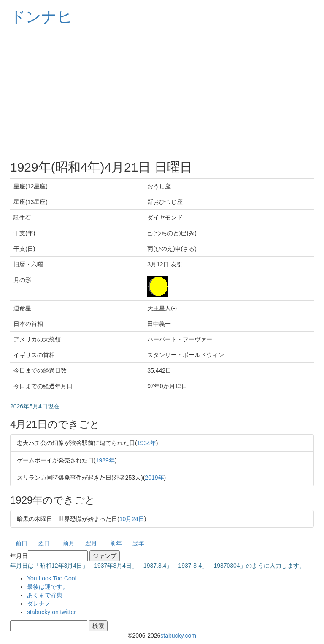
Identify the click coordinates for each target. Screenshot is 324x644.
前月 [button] (69, 543)
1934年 (147, 443)
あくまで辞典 (45, 595)
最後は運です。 (48, 587)
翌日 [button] (44, 543)
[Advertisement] (162, 93)
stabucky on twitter (51, 612)
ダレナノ (39, 604)
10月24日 (132, 519)
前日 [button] (22, 543)
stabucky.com (178, 636)
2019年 (154, 478)
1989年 (105, 460)
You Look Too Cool (52, 578)
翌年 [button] (138, 543)
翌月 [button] (91, 543)
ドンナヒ (41, 17)
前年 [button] (116, 543)
